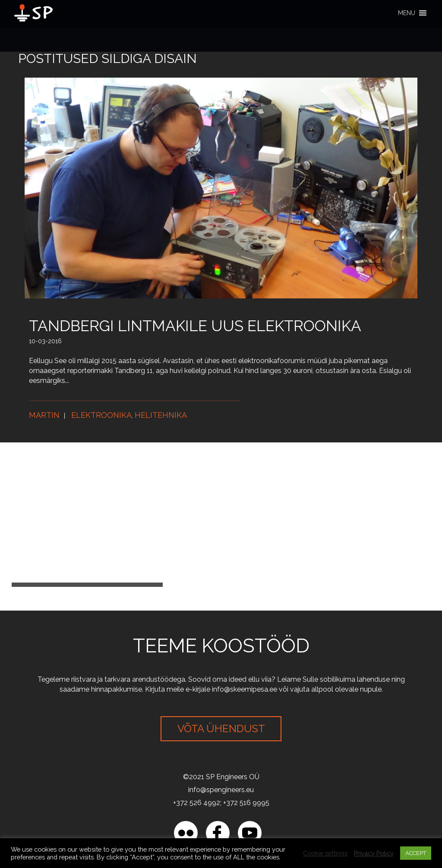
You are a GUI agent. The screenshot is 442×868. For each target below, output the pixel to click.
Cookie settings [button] (325, 853)
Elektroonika (101, 415)
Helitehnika (161, 415)
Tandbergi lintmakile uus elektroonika (195, 326)
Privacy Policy (374, 853)
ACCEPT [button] (416, 853)
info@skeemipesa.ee (245, 689)
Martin (44, 415)
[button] (407, 13)
